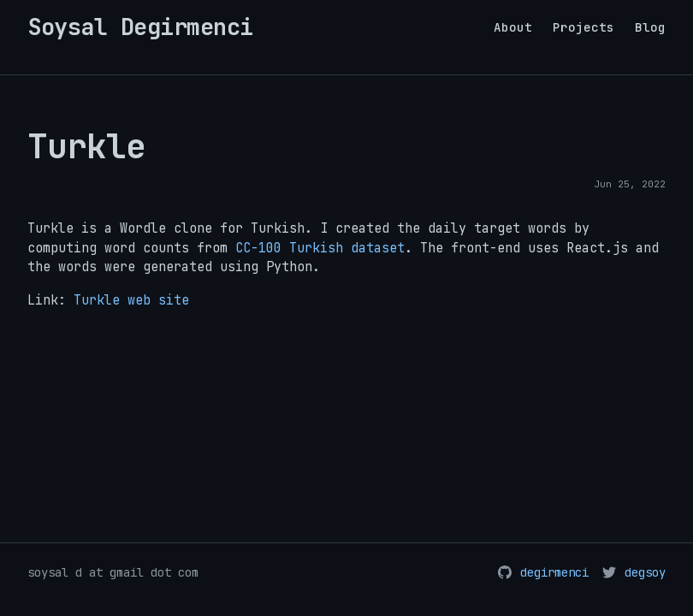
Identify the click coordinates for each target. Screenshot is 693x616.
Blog (650, 27)
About (513, 27)
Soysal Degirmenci (140, 27)
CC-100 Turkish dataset (320, 248)
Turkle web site (131, 300)
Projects (583, 27)
